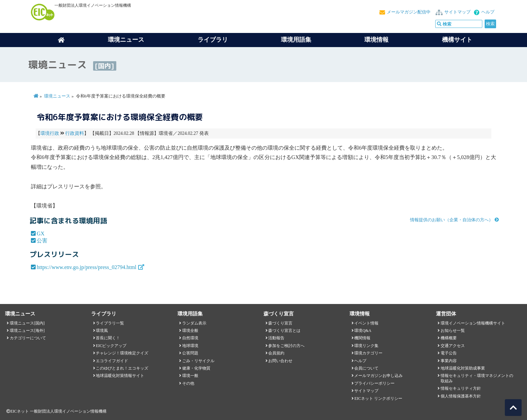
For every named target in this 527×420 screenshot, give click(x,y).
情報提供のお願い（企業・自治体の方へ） (452, 220)
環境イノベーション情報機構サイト (473, 323)
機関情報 (362, 338)
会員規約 (276, 353)
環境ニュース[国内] (27, 323)
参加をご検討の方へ (286, 346)
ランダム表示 (194, 323)
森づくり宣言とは (284, 331)
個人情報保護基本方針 (461, 396)
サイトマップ (457, 12)
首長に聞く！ (108, 338)
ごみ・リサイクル (198, 361)
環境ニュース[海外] (27, 331)
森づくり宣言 (280, 323)
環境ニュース (57, 96)
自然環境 (190, 338)
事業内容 (449, 361)
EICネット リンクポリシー (378, 398)
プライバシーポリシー (374, 383)
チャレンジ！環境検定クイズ (122, 353)
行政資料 (75, 133)
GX (40, 234)
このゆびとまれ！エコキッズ (122, 368)
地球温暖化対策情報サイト (120, 376)
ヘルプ (488, 12)
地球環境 (190, 346)
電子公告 (449, 353)
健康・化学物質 (196, 368)
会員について (366, 368)
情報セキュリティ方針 (461, 388)
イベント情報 (366, 323)
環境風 (102, 331)
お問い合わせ (280, 361)
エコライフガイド (112, 361)
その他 (188, 383)
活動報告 (276, 338)
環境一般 (190, 376)
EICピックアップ (111, 346)
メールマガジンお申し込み (378, 376)
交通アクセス (453, 346)
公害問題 (190, 353)
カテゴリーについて (28, 338)
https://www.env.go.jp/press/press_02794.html (87, 267)
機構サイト (457, 40)
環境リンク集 (366, 346)
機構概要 (449, 338)
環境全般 (190, 331)
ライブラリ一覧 (110, 323)
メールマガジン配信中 (409, 12)
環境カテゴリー (368, 353)
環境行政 (50, 133)
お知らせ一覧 (453, 331)
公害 (42, 241)
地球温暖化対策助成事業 (463, 368)
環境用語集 (296, 40)
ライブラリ (213, 40)
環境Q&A (363, 331)
